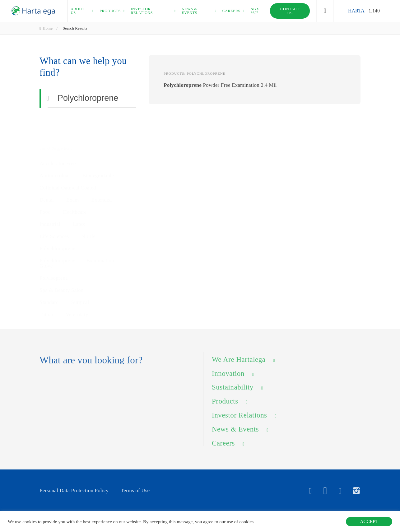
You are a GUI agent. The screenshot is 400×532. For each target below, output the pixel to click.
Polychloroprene (57, 240)
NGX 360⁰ (255, 11)
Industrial (50, 209)
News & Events (235, 434)
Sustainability (233, 392)
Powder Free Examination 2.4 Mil (220, 85)
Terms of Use (135, 490)
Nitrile (88, 228)
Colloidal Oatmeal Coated (68, 173)
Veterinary (77, 306)
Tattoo (46, 306)
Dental (47, 185)
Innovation (228, 378)
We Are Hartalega (239, 364)
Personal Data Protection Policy (74, 490)
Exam (72, 185)
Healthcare (75, 197)
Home (46, 28)
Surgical (80, 294)
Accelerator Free (58, 149)
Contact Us (290, 11)
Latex (79, 209)
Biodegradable (98, 161)
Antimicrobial (55, 161)
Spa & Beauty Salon (61, 282)
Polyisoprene (54, 270)
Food (45, 197)
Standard (49, 294)
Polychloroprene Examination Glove (77, 255)
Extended (102, 185)
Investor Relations (240, 420)
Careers (231, 11)
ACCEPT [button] (369, 521)
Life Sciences (54, 228)
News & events (189, 11)
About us (77, 11)
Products (110, 11)
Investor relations (142, 11)
